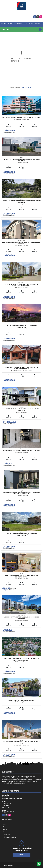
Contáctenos (7, 835)
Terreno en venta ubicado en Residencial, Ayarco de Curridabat (22, 160)
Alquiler (5, 829)
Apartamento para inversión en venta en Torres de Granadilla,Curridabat (22, 659)
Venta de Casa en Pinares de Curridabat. (21, 700)
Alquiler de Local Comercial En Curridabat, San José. (22, 451)
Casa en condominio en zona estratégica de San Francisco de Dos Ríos (21, 368)
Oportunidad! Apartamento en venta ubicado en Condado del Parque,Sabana (21, 285)
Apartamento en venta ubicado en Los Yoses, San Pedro (21, 118)
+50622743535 (8, 24)
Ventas (5, 827)
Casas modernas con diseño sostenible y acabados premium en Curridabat (21, 493)
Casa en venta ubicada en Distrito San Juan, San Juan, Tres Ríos (21, 410)
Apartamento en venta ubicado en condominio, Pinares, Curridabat (22, 243)
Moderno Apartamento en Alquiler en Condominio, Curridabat (22, 618)
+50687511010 (21, 24)
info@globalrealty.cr (8, 812)
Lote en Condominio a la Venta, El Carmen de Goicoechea (21, 326)
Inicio (4, 824)
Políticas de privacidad (9, 837)
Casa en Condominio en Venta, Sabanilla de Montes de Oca (21, 743)
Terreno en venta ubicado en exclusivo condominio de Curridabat (22, 202)
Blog (4, 832)
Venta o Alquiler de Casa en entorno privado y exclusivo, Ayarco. (22, 576)
